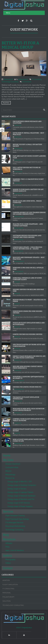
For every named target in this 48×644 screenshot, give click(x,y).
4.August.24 (18, 423)
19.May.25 (17, 337)
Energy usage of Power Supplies (20, 506)
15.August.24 (18, 413)
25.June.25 (17, 315)
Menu (8, 13)
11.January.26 (18, 205)
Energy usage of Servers (17, 489)
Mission (8, 471)
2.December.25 (19, 251)
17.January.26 (18, 183)
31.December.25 (19, 217)
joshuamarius (23, 79)
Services (8, 511)
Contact (8, 568)
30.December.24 (19, 381)
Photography (10, 559)
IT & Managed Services (14, 523)
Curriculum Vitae (12, 467)
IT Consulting (36, 79)
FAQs (8, 547)
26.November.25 (19, 261)
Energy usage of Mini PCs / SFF (20, 482)
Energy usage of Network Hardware (21, 496)
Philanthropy (10, 475)
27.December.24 (19, 389)
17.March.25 (18, 370)
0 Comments (27, 82)
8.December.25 (19, 228)
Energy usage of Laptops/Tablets (20, 492)
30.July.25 (17, 282)
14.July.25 (17, 304)
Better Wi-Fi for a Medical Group (20, 45)
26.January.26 (18, 160)
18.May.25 (17, 349)
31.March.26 (18, 125)
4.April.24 (17, 433)
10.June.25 (17, 327)
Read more (6, 103)
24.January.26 (18, 172)
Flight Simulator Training (15, 516)
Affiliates (9, 543)
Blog (6, 535)
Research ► (10, 478)
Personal (7, 593)
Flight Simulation (10, 585)
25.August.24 (18, 401)
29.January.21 (8, 79)
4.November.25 (19, 272)
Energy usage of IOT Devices (19, 503)
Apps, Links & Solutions (15, 550)
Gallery (7, 555)
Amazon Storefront (13, 464)
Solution (7, 601)
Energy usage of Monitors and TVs (21, 499)
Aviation (6, 580)
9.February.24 (18, 443)
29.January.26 (18, 148)
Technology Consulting (10, 82)
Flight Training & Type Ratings (17, 519)
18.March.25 (18, 360)
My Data (8, 460)
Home (7, 455)
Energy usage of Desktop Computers (22, 485)
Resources (9, 539)
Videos (8, 563)
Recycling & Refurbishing (15, 526)
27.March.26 (18, 137)
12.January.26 (18, 193)
